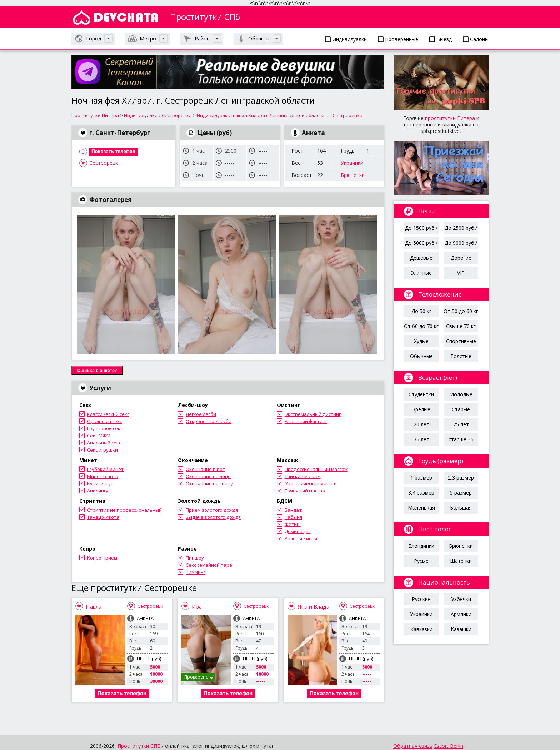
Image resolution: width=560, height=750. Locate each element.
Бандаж (293, 510)
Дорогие (461, 258)
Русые (421, 561)
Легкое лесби (201, 414)
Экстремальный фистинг (313, 414)
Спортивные (461, 341)
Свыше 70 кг (461, 326)
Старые (461, 409)
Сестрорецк (104, 163)
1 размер (421, 478)
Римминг (196, 572)
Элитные (421, 273)
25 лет (461, 424)
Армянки (461, 614)
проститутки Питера (450, 118)
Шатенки (461, 561)
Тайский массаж (303, 476)
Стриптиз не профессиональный (124, 510)
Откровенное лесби (209, 421)
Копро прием (102, 558)
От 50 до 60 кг (461, 311)
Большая (461, 508)
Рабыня (293, 517)
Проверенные (398, 39)
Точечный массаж (305, 491)
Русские (421, 599)
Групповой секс (105, 428)
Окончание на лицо (208, 476)
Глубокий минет (105, 469)
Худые (421, 341)
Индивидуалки (346, 39)
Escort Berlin (449, 746)
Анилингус (99, 491)
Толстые (461, 356)
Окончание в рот (205, 469)
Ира (197, 606)
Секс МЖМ (99, 436)
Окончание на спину (209, 483)
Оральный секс (104, 421)
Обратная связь (413, 746)
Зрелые (421, 409)
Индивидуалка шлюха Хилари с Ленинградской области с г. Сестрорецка (280, 115)
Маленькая (421, 508)
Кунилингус (100, 483)
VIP (461, 273)
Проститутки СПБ (139, 746)
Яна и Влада (314, 606)
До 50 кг (421, 311)
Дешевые (421, 258)
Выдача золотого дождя (213, 517)
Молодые (461, 394)
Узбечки (461, 599)
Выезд (441, 39)
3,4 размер (421, 493)
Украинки (352, 163)
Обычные (421, 356)
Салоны (476, 39)
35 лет (421, 439)
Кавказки (421, 629)
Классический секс (108, 414)
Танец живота (103, 517)
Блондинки (421, 546)
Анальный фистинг (306, 421)
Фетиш (293, 524)
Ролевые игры (301, 538)
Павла (94, 606)
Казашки (461, 629)
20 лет (421, 424)
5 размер (461, 493)
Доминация (298, 531)
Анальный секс (104, 443)
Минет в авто (103, 476)
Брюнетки (353, 175)
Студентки (421, 394)
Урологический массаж (311, 483)
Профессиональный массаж (316, 469)
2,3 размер (461, 478)
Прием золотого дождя (212, 510)
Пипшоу (195, 558)
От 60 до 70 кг (421, 326)
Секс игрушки (102, 450)
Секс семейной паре (209, 565)
